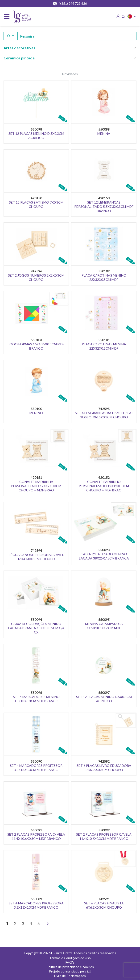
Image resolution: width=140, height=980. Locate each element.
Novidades (70, 74)
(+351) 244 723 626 (70, 4)
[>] (48, 924)
